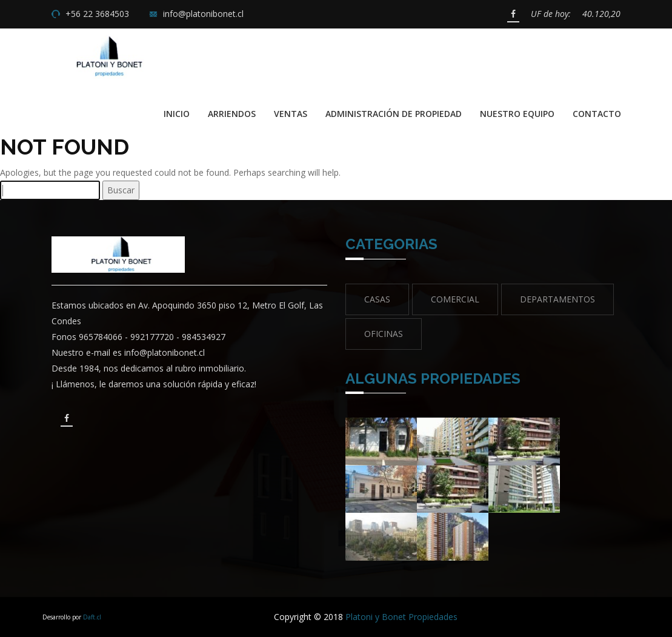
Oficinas (384, 334)
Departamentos (557, 299)
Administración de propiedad (394, 114)
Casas (377, 299)
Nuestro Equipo (517, 114)
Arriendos (232, 114)
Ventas (291, 114)
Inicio (177, 114)
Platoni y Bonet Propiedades (401, 617)
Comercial (455, 299)
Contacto (597, 114)
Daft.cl (92, 617)
